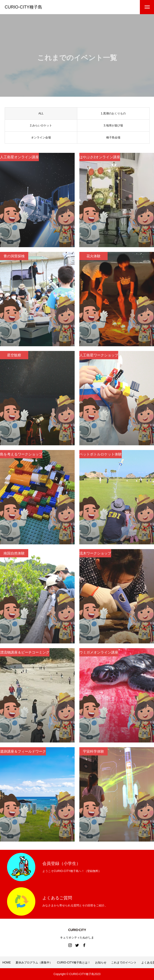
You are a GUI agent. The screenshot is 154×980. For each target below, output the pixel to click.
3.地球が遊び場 (113, 127)
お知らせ (101, 963)
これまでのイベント (124, 963)
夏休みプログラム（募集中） (34, 963)
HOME (7, 963)
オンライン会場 (41, 139)
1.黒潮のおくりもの (113, 115)
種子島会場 (113, 139)
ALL (41, 115)
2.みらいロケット (41, 127)
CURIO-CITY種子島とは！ (74, 963)
